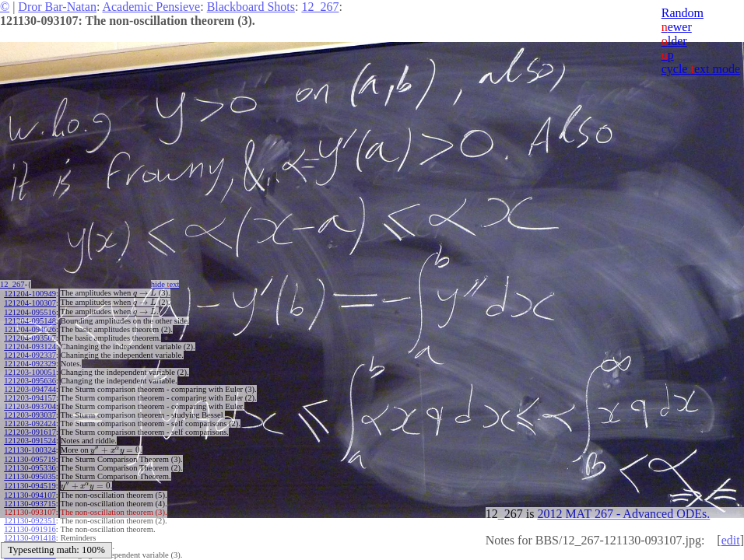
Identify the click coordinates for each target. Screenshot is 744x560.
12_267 (320, 7)
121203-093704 (30, 406)
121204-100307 (30, 303)
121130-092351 (30, 521)
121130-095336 (30, 468)
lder (674, 41)
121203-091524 (30, 441)
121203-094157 (30, 398)
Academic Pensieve (151, 7)
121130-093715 (30, 504)
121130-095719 (30, 459)
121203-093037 (30, 415)
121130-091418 (30, 538)
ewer (677, 27)
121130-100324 (30, 450)
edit (731, 540)
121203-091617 (30, 432)
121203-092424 (30, 423)
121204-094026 (30, 329)
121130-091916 (30, 529)
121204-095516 (30, 312)
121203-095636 (30, 381)
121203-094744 (30, 389)
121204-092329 (30, 364)
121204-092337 (30, 355)
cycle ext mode (701, 69)
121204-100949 (30, 294)
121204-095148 (30, 321)
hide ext (165, 284)
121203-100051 (30, 372)
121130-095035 (30, 476)
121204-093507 (30, 338)
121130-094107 (30, 495)
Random (683, 13)
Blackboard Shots (251, 7)
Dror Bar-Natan (57, 7)
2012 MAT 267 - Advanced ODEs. (623, 514)
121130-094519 (30, 486)
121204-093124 (30, 346)
